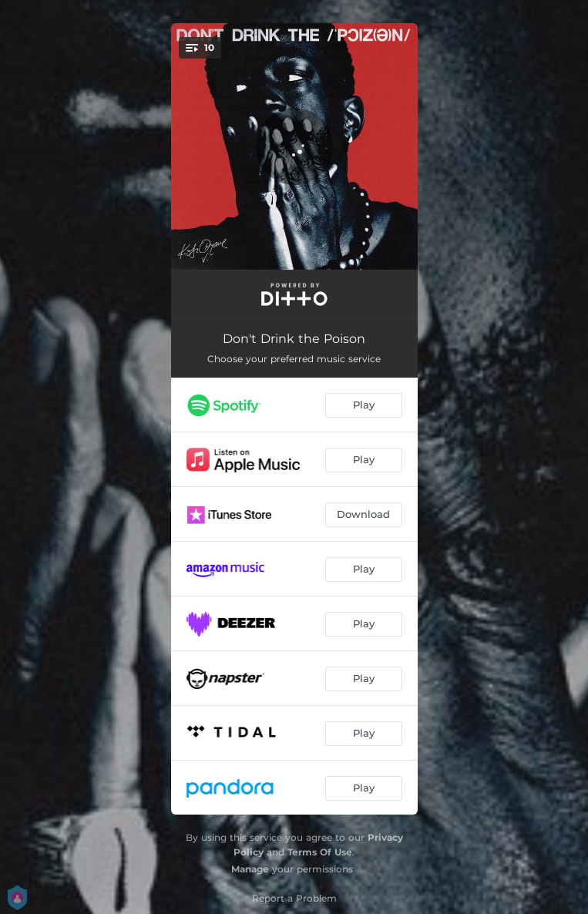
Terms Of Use (320, 852)
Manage (250, 869)
